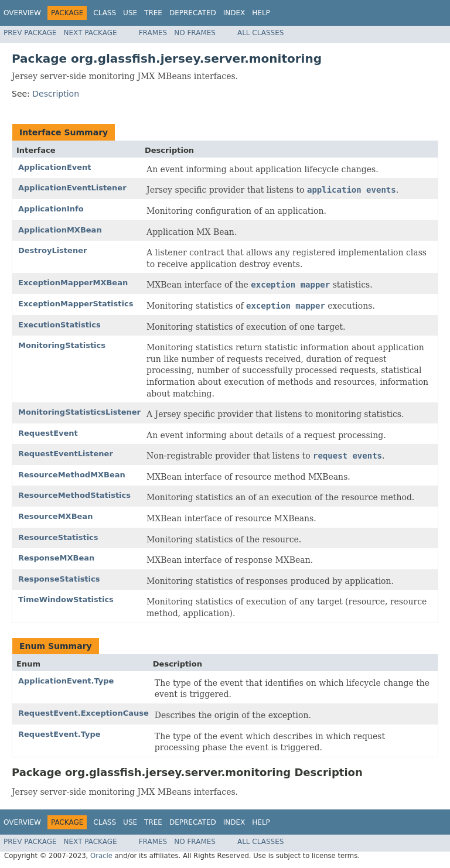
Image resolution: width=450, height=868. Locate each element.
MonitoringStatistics (62, 345)
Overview (22, 13)
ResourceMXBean (55, 516)
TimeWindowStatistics (66, 599)
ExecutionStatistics (59, 325)
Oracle (101, 856)
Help (261, 13)
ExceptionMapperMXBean (73, 283)
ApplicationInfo (51, 209)
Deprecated (193, 13)
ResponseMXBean (56, 558)
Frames (153, 33)
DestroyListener (52, 250)
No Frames (195, 33)
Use (130, 13)
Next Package (91, 33)
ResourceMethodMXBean (72, 475)
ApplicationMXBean (60, 230)
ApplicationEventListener (72, 188)
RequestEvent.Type (59, 734)
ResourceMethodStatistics (74, 495)
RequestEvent (48, 433)
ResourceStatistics (58, 537)
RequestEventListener (66, 454)
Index (234, 13)
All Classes (260, 33)
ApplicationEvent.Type (66, 681)
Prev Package (30, 33)
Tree (153, 13)
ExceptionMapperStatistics (76, 304)
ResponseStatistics (59, 579)
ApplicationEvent (55, 167)
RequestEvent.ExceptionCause (83, 713)
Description (56, 94)
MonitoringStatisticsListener (79, 412)
